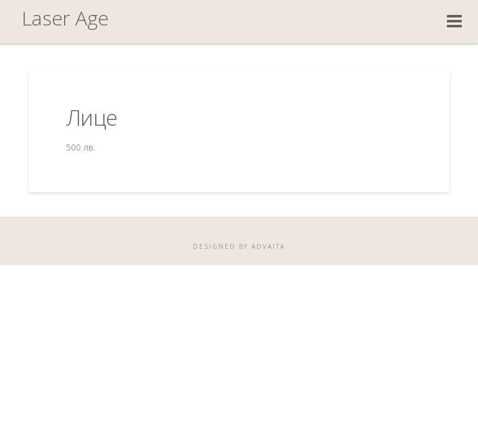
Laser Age (65, 18)
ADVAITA (267, 246)
